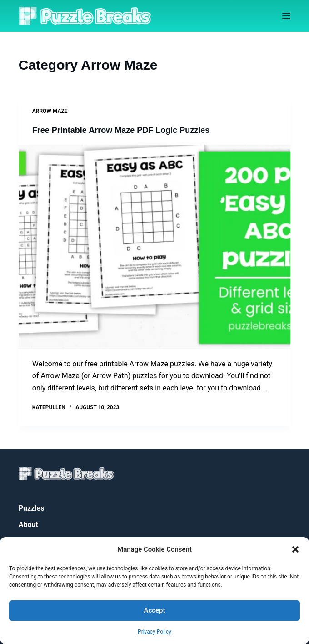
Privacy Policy (154, 632)
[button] (295, 549)
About (28, 525)
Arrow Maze (50, 111)
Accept (154, 610)
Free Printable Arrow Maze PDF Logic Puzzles (121, 130)
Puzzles (32, 508)
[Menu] (286, 16)
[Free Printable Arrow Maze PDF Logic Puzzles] (154, 247)
